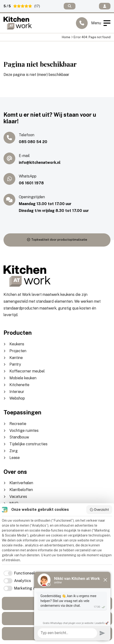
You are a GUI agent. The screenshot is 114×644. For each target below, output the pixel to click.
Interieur (17, 392)
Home (66, 37)
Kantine (16, 358)
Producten (18, 333)
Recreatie (18, 424)
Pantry (15, 364)
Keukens (17, 344)
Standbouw (19, 437)
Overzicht (99, 510)
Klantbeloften (21, 490)
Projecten (18, 351)
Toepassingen (22, 412)
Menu (101, 23)
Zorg (14, 451)
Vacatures (18, 497)
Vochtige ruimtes (24, 431)
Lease (15, 458)
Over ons (15, 472)
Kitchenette (19, 385)
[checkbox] (18, 573)
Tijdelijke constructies (28, 444)
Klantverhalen (21, 483)
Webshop (17, 398)
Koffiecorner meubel (27, 371)
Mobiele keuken (23, 378)
